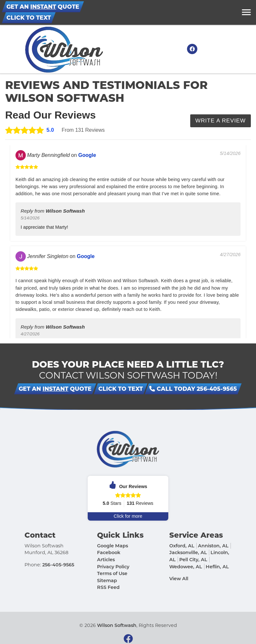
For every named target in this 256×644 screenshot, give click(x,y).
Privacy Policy (113, 567)
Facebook (109, 553)
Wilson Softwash (117, 625)
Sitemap (107, 581)
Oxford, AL (182, 546)
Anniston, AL (213, 546)
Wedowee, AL (186, 567)
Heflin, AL (217, 567)
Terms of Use (112, 573)
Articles (106, 560)
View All (179, 579)
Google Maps (113, 546)
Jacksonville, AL (188, 553)
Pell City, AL (193, 560)
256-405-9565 (58, 565)
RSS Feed (108, 588)
